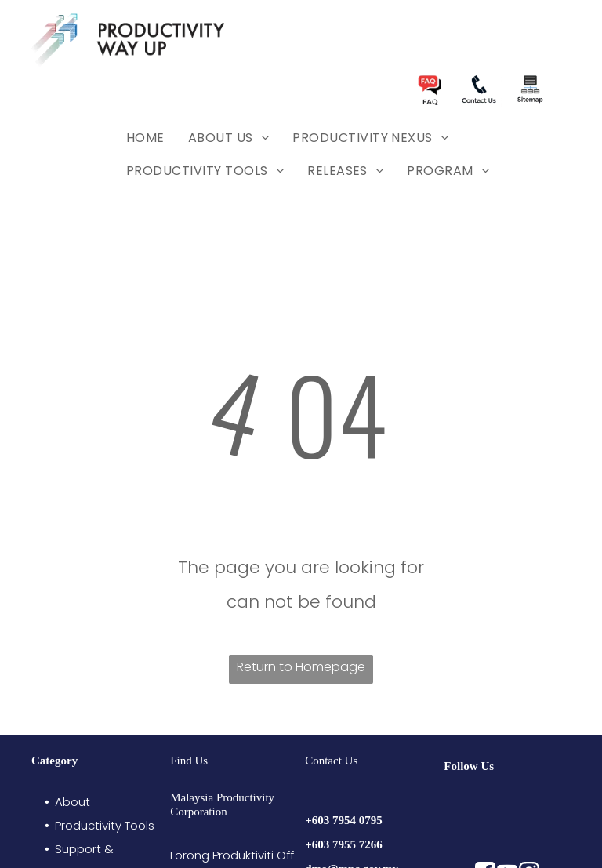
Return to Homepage (301, 667)
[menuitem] (145, 138)
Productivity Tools (105, 825)
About (73, 802)
